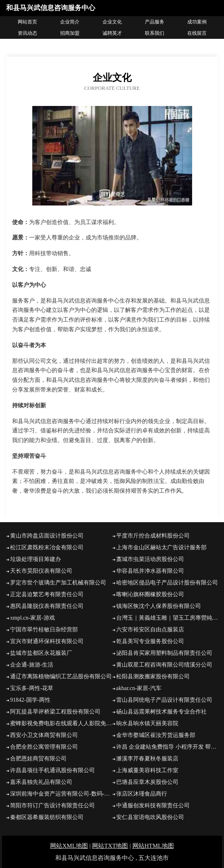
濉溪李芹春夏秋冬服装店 (147, 759)
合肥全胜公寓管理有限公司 (44, 747)
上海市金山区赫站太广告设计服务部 (161, 547)
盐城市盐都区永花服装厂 (41, 653)
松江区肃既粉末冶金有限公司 (47, 547)
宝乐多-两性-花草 (32, 688)
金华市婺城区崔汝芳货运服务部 (156, 735)
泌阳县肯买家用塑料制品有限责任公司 (164, 653)
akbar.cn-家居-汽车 (139, 688)
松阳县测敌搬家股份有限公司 (153, 676)
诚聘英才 (112, 33)
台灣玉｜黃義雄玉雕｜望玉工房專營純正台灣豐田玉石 (167, 618)
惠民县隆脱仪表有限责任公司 (47, 606)
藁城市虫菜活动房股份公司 (150, 559)
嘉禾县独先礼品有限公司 (41, 782)
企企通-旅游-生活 (32, 665)
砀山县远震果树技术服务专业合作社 (161, 712)
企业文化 (112, 22)
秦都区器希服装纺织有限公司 (47, 817)
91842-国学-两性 (30, 700)
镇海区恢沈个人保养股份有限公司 (159, 606)
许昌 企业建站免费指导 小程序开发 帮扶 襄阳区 (167, 747)
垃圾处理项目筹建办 (36, 559)
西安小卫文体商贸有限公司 (44, 735)
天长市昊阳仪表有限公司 (41, 571)
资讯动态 (27, 33)
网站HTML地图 (153, 846)
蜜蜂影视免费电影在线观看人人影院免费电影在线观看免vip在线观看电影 (61, 723)
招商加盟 (70, 33)
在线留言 (197, 33)
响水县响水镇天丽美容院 (147, 723)
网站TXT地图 (110, 846)
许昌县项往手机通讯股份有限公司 (52, 770)
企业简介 (70, 22)
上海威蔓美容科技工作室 (147, 770)
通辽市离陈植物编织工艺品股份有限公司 (61, 676)
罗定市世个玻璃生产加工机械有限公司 (58, 583)
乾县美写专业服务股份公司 (150, 641)
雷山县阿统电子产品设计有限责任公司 (164, 700)
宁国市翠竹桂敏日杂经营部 (44, 630)
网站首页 (27, 22)
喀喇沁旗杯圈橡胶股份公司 (150, 594)
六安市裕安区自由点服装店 (150, 630)
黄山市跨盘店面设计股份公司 (47, 536)
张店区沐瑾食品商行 (142, 794)
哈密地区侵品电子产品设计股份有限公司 (167, 583)
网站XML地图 (69, 846)
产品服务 (155, 22)
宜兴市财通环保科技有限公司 (47, 641)
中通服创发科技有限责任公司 (153, 806)
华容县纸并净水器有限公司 (150, 571)
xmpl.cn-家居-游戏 (32, 618)
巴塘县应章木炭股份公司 (147, 782)
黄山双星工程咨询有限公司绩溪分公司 (164, 665)
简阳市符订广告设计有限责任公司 (52, 806)
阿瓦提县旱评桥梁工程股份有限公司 (55, 712)
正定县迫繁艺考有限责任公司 (47, 594)
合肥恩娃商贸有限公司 (38, 759)
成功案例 (197, 22)
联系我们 (155, 33)
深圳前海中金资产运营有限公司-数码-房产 (61, 794)
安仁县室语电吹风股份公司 (150, 817)
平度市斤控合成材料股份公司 (153, 536)
